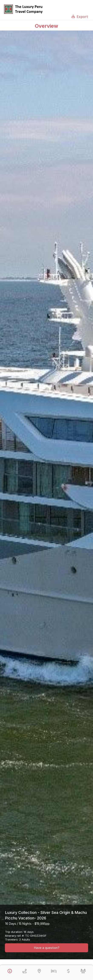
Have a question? (47, 948)
